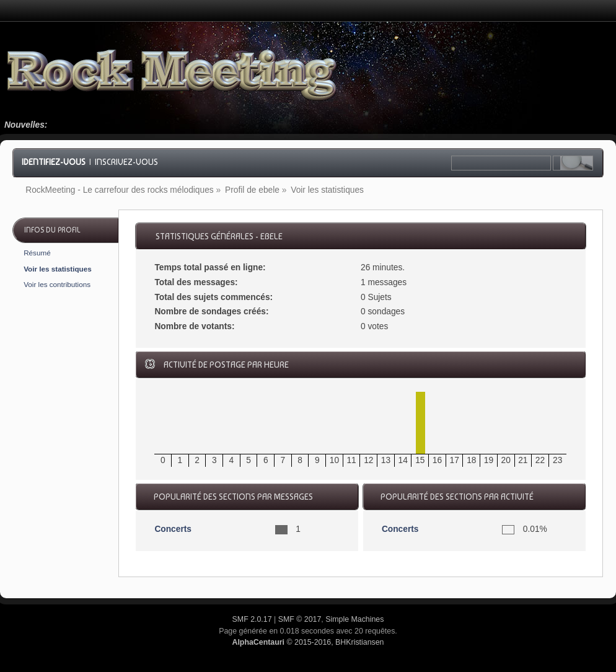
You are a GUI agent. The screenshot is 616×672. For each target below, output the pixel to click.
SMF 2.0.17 (252, 619)
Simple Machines (354, 619)
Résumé (37, 253)
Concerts (173, 529)
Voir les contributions (57, 284)
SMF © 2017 (300, 619)
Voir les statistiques (58, 269)
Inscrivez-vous (126, 162)
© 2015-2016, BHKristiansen (308, 642)
